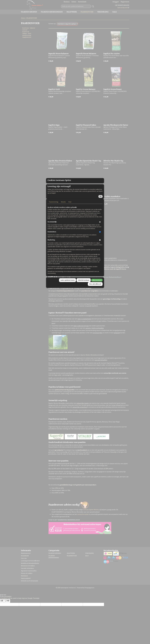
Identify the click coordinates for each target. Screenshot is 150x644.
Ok (100, 214)
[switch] (100, 240)
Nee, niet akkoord (95, 302)
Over (70, 219)
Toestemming (54, 219)
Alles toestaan (97, 298)
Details (63, 219)
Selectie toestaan (84, 298)
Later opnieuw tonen (68, 298)
